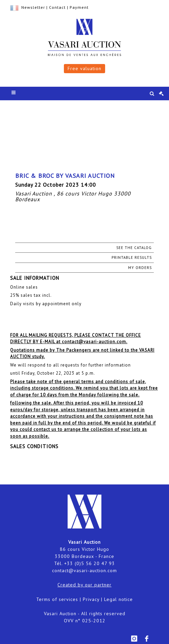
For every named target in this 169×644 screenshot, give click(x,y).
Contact (57, 7)
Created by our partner (84, 585)
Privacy (91, 599)
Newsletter (33, 7)
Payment (79, 7)
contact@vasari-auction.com (84, 570)
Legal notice (118, 599)
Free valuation (84, 68)
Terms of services (57, 599)
